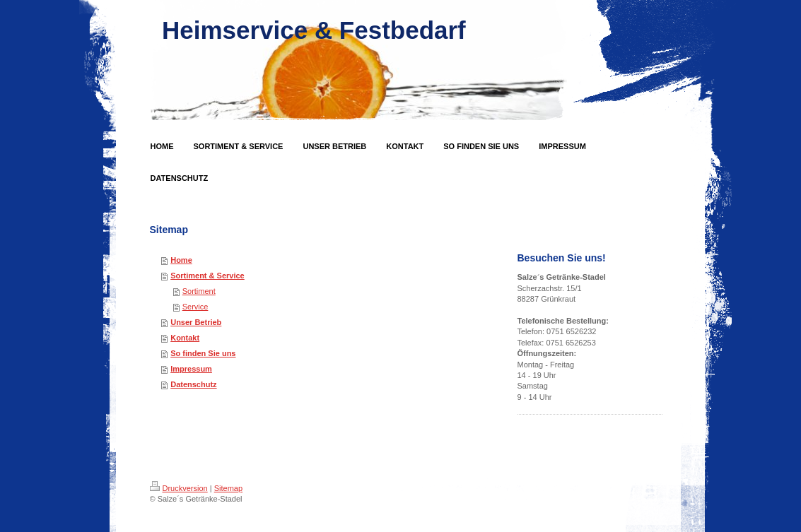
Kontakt (185, 338)
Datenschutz (193, 384)
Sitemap (228, 488)
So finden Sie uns (203, 353)
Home (181, 260)
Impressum (191, 369)
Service (195, 307)
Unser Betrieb (196, 322)
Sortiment (199, 291)
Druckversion (179, 488)
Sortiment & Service (207, 276)
